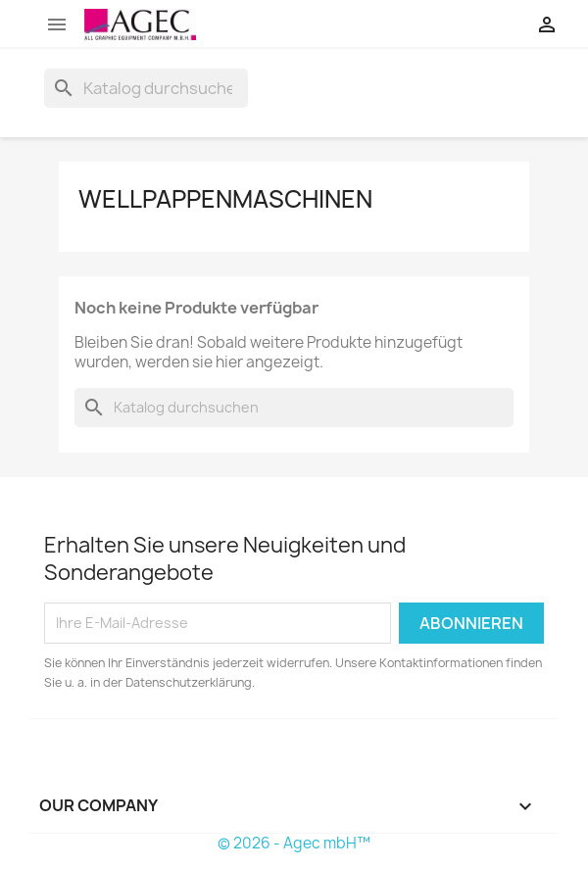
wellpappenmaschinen (225, 199)
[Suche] (146, 88)
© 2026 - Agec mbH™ (294, 843)
